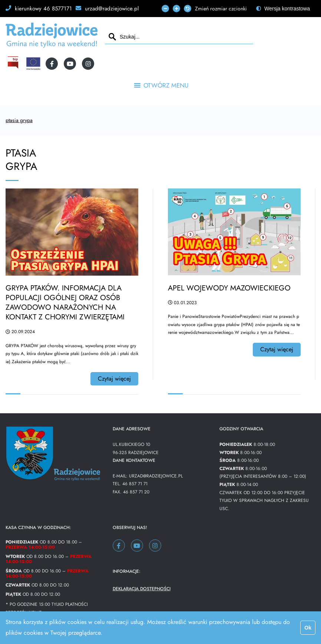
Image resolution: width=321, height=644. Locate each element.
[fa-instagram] (88, 64)
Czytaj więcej (114, 379)
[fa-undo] (188, 9)
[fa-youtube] (70, 64)
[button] (166, 85)
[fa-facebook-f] (52, 64)
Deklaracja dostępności (142, 589)
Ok (308, 628)
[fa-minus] (165, 9)
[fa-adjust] (283, 9)
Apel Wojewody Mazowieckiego (229, 288)
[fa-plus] (176, 9)
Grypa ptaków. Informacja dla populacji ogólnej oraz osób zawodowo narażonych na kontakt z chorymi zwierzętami (65, 303)
